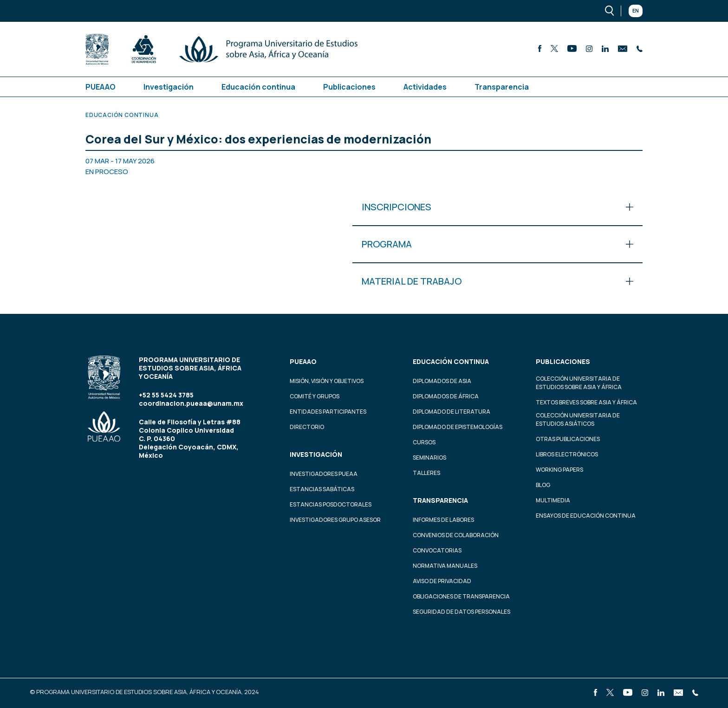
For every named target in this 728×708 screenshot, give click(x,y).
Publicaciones (349, 87)
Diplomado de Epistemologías (458, 427)
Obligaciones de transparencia (461, 596)
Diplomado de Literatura (452, 412)
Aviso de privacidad (442, 581)
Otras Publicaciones (568, 439)
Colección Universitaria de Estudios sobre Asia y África (579, 383)
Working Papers (559, 470)
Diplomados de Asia (442, 381)
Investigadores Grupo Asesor (335, 520)
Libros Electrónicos (567, 454)
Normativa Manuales (445, 566)
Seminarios (429, 458)
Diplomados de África (446, 396)
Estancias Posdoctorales (331, 504)
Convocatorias (437, 550)
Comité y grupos (315, 396)
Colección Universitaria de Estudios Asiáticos (578, 419)
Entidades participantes (328, 412)
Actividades (425, 87)
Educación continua (258, 87)
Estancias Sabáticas (322, 489)
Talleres (426, 473)
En (636, 11)
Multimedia (553, 500)
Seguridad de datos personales (461, 612)
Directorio (307, 427)
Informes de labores (443, 520)
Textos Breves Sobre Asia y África (586, 402)
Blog (543, 485)
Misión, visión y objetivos (327, 381)
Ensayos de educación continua (586, 516)
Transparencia (502, 87)
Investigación (169, 87)
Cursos (424, 442)
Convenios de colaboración (456, 535)
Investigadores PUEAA (324, 474)
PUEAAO (101, 87)
